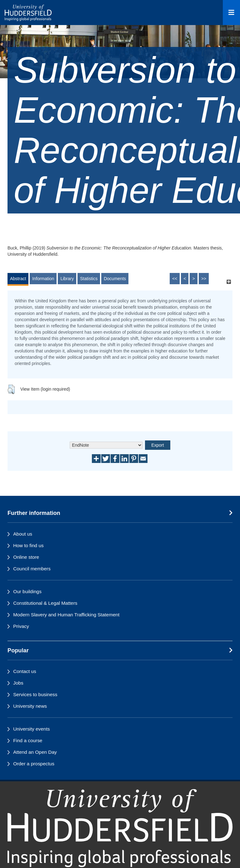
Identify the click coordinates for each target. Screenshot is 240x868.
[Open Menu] (231, 13)
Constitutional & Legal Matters (45, 603)
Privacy (21, 626)
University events (31, 729)
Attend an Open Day (35, 752)
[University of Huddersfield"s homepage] (120, 828)
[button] (11, 389)
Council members (32, 569)
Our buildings (27, 591)
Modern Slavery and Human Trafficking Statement (66, 615)
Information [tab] (43, 279)
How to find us (28, 545)
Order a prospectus (34, 764)
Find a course (28, 740)
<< (175, 279)
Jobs (18, 683)
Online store (26, 557)
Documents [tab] (115, 279)
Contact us (25, 671)
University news (30, 706)
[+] (229, 282)
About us (23, 534)
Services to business (35, 694)
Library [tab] (67, 279)
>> (204, 279)
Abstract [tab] (18, 279)
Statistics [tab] (89, 279)
